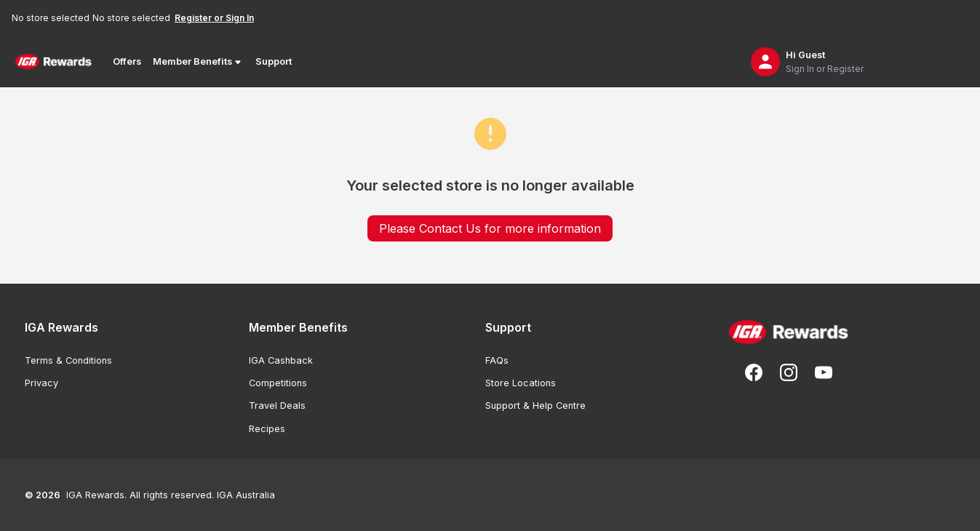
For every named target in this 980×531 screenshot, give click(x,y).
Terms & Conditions (68, 360)
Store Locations (521, 383)
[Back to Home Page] (53, 62)
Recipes (267, 429)
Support (274, 61)
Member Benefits (198, 62)
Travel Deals (277, 406)
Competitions (278, 383)
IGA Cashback (281, 360)
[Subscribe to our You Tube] (824, 372)
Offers (127, 61)
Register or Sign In (214, 18)
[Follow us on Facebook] (754, 372)
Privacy (41, 383)
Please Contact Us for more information (490, 228)
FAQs (497, 360)
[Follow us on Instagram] (789, 372)
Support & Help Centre (535, 406)
